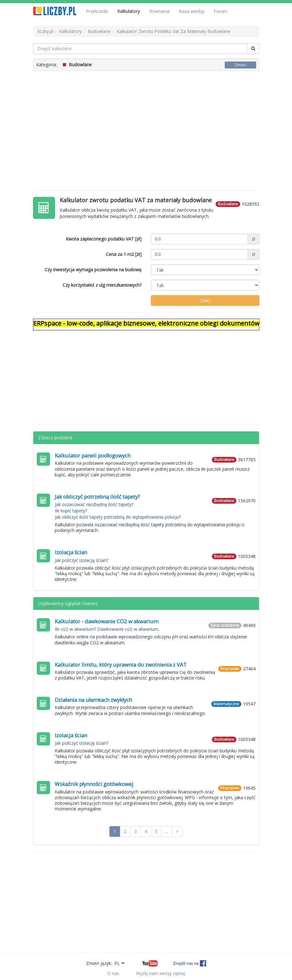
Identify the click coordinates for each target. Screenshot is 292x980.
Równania (159, 11)
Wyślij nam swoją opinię (161, 973)
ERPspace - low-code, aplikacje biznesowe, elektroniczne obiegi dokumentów (146, 323)
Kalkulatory (129, 11)
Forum (220, 11)
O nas (113, 973)
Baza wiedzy (192, 11)
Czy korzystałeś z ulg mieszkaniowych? (102, 285)
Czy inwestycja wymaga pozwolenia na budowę (93, 270)
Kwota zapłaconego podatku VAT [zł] (104, 239)
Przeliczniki (97, 11)
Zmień (240, 65)
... (167, 831)
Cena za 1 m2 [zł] (124, 254)
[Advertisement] (146, 127)
